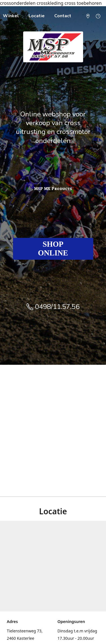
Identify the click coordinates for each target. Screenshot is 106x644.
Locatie (37, 16)
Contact (63, 16)
